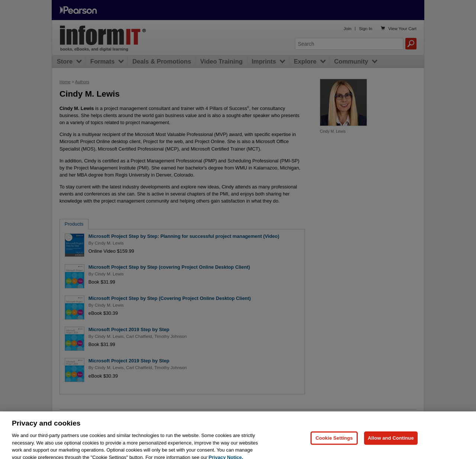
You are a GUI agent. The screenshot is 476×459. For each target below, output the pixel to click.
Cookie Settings (334, 444)
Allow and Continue (391, 444)
